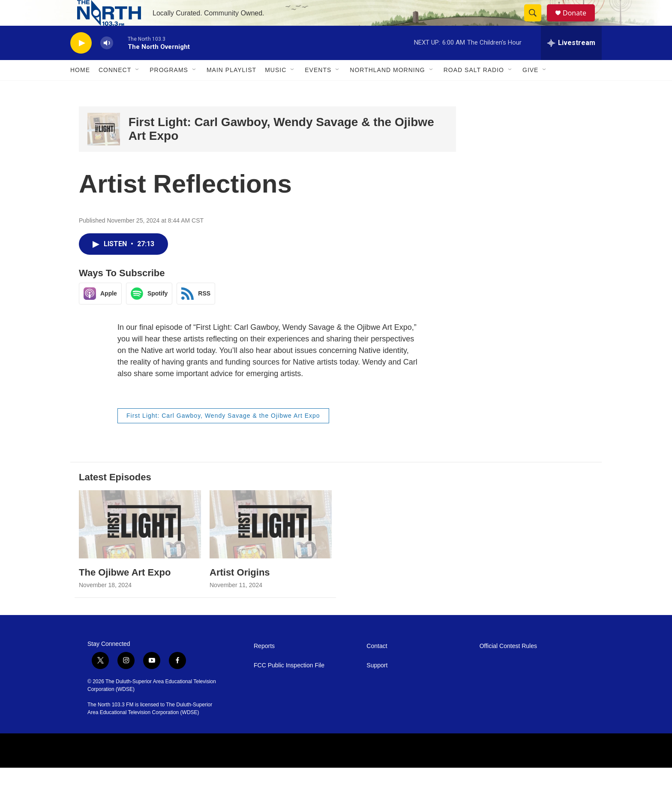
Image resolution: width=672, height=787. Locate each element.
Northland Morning (387, 89)
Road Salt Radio (474, 89)
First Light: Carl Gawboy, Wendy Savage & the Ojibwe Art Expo (223, 435)
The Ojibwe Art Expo (125, 592)
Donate (580, 23)
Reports (264, 665)
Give (530, 89)
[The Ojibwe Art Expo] (140, 544)
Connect (115, 89)
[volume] (107, 62)
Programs (169, 89)
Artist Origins (240, 592)
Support (377, 685)
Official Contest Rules (508, 665)
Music (276, 89)
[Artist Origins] (271, 544)
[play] (81, 62)
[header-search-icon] (537, 23)
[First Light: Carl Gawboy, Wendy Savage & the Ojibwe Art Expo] (104, 148)
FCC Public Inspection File (289, 685)
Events (318, 89)
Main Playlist (231, 89)
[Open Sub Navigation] (138, 89)
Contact (377, 665)
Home (80, 89)
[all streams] (571, 62)
